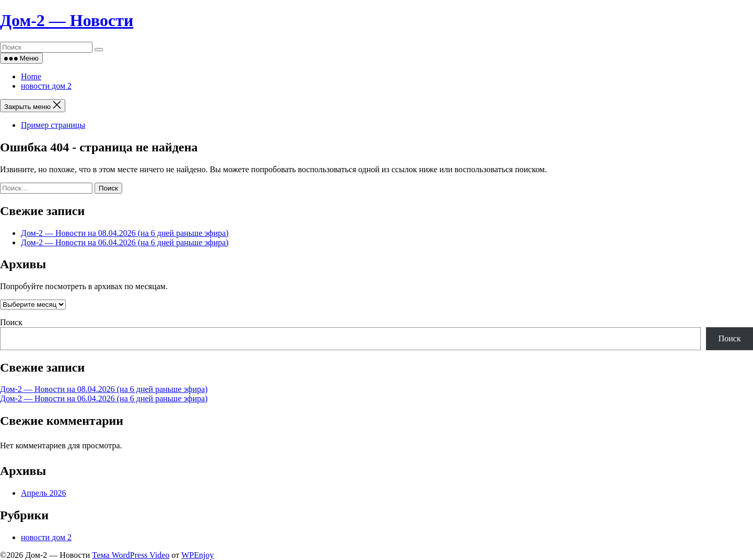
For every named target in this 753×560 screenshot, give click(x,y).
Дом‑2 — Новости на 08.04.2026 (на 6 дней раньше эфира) (125, 233)
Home (31, 76)
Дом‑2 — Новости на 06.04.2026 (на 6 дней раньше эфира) (125, 242)
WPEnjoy (197, 555)
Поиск (11, 322)
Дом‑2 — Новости (67, 20)
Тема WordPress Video (131, 555)
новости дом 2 (46, 86)
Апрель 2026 (44, 493)
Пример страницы (53, 125)
